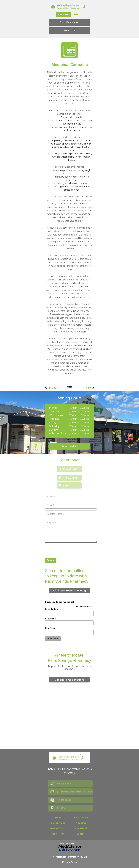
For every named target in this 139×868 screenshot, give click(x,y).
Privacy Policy (70, 862)
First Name (50, 619)
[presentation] (66, 550)
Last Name (50, 628)
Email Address (53, 609)
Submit (50, 560)
